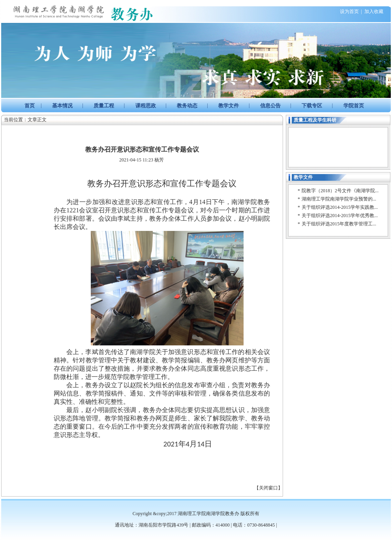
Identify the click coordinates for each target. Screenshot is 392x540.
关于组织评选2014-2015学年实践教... (340, 207)
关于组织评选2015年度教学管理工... (339, 224)
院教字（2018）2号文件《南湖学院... (340, 191)
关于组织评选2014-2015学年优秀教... (340, 216)
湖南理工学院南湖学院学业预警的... (339, 199)
